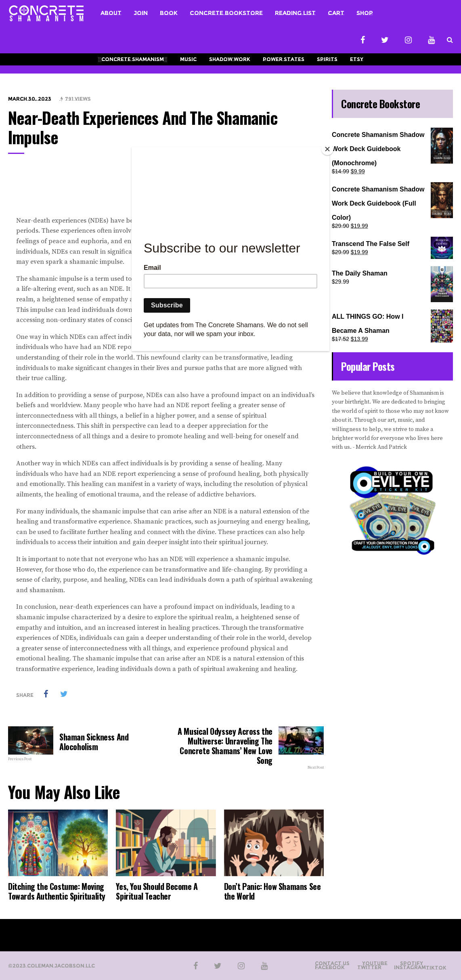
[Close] (327, 149)
